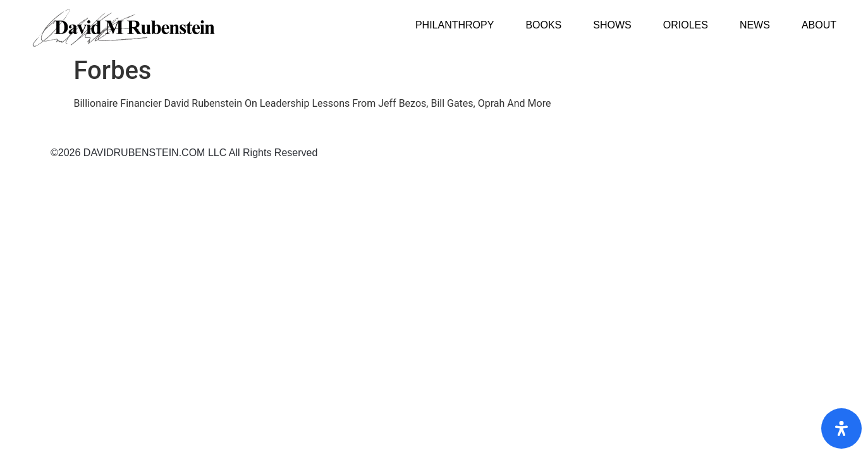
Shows (612, 25)
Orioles (686, 25)
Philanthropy (455, 25)
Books (543, 25)
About (819, 25)
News (755, 25)
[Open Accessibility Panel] (841, 428)
